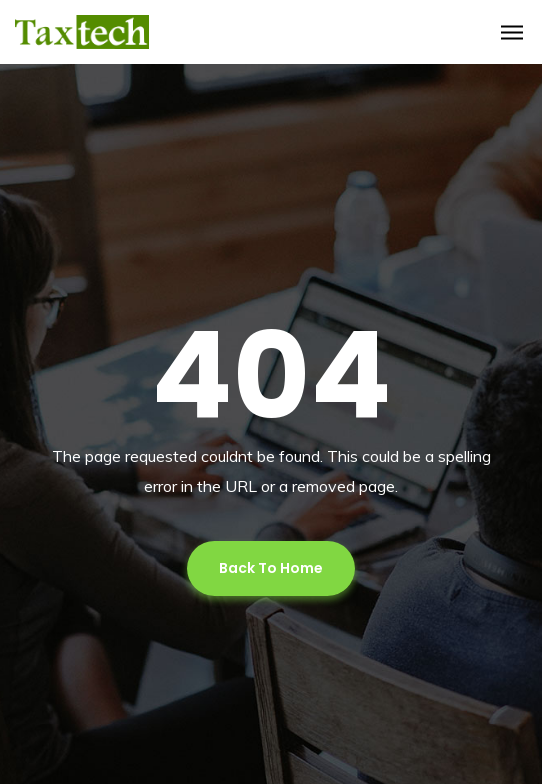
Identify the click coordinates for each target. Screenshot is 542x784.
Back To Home (271, 568)
